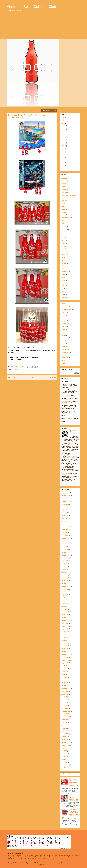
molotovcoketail (75, 863)
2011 (63, 134)
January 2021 (65, 515)
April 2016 (64, 606)
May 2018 (64, 547)
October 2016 (65, 589)
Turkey (63, 286)
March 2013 (65, 705)
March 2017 (65, 575)
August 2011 (65, 748)
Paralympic (65, 349)
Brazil (63, 198)
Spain (63, 274)
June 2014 (64, 669)
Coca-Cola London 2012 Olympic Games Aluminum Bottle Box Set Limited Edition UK (70, 813)
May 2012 (64, 728)
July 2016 (64, 598)
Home (32, 378)
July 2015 (64, 632)
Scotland (64, 263)
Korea (63, 243)
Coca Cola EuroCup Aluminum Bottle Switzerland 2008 (74, 798)
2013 (63, 140)
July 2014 (64, 666)
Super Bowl (65, 358)
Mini (63, 341)
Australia (64, 184)
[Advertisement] (43, 25)
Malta (63, 249)
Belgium (64, 192)
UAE (63, 289)
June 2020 (64, 521)
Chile (63, 206)
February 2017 (66, 578)
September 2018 (66, 541)
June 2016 (64, 601)
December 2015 (66, 618)
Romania (64, 257)
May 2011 (64, 756)
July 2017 (64, 564)
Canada (64, 204)
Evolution (64, 327)
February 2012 (66, 737)
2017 (13, 369)
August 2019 (65, 530)
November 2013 (66, 688)
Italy (63, 238)
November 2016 (66, 586)
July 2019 (64, 532)
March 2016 (65, 609)
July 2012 (64, 722)
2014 (63, 143)
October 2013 (65, 691)
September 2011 (66, 745)
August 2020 (65, 518)
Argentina (64, 181)
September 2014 (66, 660)
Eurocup (64, 324)
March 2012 (65, 734)
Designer (64, 321)
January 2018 (65, 550)
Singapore (64, 266)
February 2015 (66, 646)
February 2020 (66, 524)
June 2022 (64, 499)
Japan (17, 369)
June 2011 (64, 754)
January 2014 (65, 683)
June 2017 (64, 567)
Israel (63, 235)
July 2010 (64, 768)
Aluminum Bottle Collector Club (31, 7)
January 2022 (65, 504)
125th (63, 315)
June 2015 (64, 635)
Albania (64, 178)
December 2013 (66, 686)
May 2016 (64, 603)
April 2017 (64, 572)
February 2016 (66, 612)
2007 (63, 123)
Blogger (47, 864)
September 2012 (66, 717)
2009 (63, 129)
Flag (63, 332)
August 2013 (65, 694)
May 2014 (64, 671)
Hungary (64, 229)
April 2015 (64, 640)
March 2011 (65, 762)
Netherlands (65, 255)
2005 (63, 118)
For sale (64, 335)
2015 (63, 146)
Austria (63, 187)
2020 (63, 160)
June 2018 (64, 544)
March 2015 (65, 643)
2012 (63, 137)
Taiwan (63, 280)
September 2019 (66, 527)
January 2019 (65, 535)
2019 (63, 157)
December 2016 (66, 584)
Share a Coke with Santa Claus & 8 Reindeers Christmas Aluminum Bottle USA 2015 (70, 783)
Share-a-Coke (65, 352)
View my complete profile (68, 484)
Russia (63, 260)
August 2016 (65, 595)
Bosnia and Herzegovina (68, 195)
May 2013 (64, 703)
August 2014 (65, 663)
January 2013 (65, 708)
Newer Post (12, 378)
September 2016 (66, 592)
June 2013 (64, 700)
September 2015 (66, 626)
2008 (63, 126)
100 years (64, 312)
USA (63, 294)
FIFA (63, 329)
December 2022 (66, 496)
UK (62, 291)
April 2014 (64, 674)
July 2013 (64, 697)
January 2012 (65, 739)
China (63, 209)
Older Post (52, 378)
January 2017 (65, 581)
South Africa (65, 272)
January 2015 (65, 649)
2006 (63, 120)
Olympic (64, 346)
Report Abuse (66, 773)
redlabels (74, 431)
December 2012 (66, 711)
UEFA (63, 361)
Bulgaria (64, 201)
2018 (63, 154)
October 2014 (65, 657)
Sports (63, 355)
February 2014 (66, 680)
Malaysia (64, 246)
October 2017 (65, 558)
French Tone (65, 338)
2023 (63, 169)
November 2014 (66, 654)
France (63, 223)
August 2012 (65, 720)
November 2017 (66, 555)
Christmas (64, 318)
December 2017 (66, 552)
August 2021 (65, 510)
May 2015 (64, 637)
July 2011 (64, 751)
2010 (63, 132)
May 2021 (64, 513)
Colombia (64, 212)
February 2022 (66, 501)
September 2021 (66, 507)
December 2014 (66, 652)
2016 (63, 149)
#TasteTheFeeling (66, 310)
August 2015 (65, 629)
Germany (64, 226)
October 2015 (65, 623)
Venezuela (64, 297)
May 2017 (64, 569)
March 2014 (65, 677)
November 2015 (66, 620)
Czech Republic (66, 218)
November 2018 (66, 538)
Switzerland (65, 277)
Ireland (63, 232)
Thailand (64, 283)
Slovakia (64, 269)
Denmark (64, 221)
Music (63, 344)
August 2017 (65, 561)
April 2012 (64, 731)
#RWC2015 (65, 307)
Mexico (63, 252)
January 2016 (65, 615)
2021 (63, 163)
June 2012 (64, 725)
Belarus (64, 189)
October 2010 (65, 765)
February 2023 (66, 493)
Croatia (63, 215)
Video (63, 363)
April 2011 (64, 759)
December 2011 (66, 742)
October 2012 (65, 714)
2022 (63, 166)
